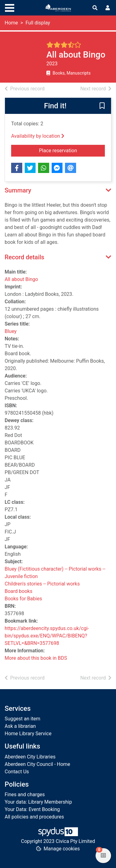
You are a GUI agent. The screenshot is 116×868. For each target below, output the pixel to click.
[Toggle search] (95, 8)
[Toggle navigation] (10, 7)
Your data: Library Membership (38, 802)
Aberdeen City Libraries (30, 757)
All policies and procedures (34, 817)
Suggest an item (22, 719)
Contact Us (17, 772)
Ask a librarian (20, 726)
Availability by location (38, 136)
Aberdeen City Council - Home (37, 764)
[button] (102, 106)
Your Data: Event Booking (32, 809)
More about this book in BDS (36, 658)
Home (11, 23)
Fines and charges (25, 795)
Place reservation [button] (72, 150)
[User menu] (108, 8)
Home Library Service (28, 734)
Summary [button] (18, 190)
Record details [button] (24, 257)
